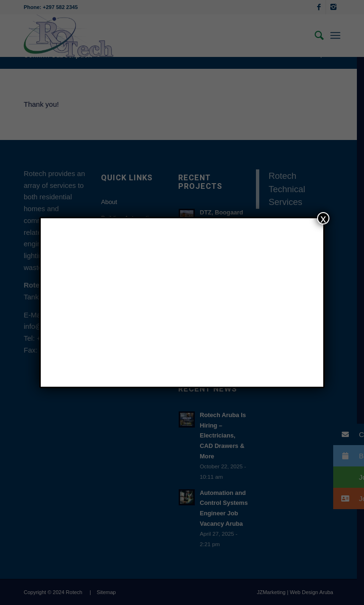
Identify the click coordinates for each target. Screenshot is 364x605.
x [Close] (323, 218)
